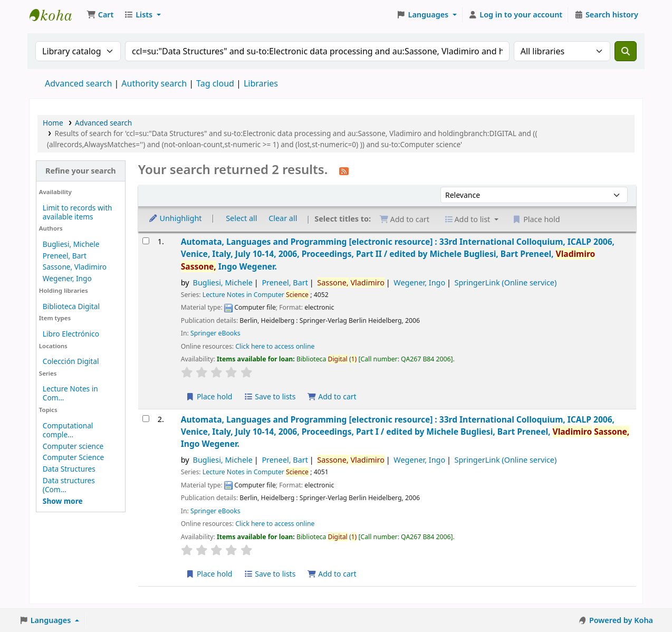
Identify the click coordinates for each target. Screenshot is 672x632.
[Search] (626, 51)
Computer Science (73, 457)
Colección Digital (71, 361)
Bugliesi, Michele (71, 244)
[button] (100, 15)
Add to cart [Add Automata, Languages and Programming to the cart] (332, 396)
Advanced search (78, 83)
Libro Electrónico (71, 334)
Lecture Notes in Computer (256, 295)
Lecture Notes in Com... (70, 393)
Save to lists (270, 396)
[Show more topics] (63, 501)
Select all (241, 218)
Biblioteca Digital (71, 306)
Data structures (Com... (69, 485)
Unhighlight (175, 218)
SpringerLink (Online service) (506, 283)
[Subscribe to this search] (344, 170)
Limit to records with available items (78, 212)
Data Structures (69, 469)
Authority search (154, 83)
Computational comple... (68, 430)
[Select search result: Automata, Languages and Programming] (146, 241)
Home (53, 123)
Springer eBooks (215, 333)
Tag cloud (215, 83)
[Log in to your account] (516, 15)
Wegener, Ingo (67, 278)
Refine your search (81, 171)
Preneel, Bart (65, 256)
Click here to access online (275, 346)
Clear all (283, 218)
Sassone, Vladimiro (75, 267)
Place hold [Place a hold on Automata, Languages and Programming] (209, 396)
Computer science (73, 446)
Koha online (56, 15)
